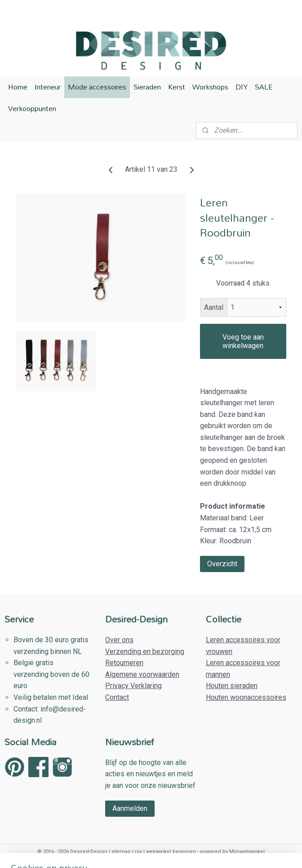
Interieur (48, 87)
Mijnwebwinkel (247, 852)
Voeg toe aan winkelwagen (243, 341)
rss (138, 852)
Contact (117, 697)
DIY (242, 87)
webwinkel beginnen (171, 852)
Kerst (177, 87)
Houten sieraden (232, 686)
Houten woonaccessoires (246, 697)
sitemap (121, 852)
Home (18, 87)
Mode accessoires (97, 87)
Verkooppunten (32, 108)
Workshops (210, 87)
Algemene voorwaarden (142, 674)
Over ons (119, 640)
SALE (264, 87)
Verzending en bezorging (145, 651)
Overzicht (222, 564)
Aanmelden (130, 808)
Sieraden (147, 87)
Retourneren (124, 663)
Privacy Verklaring (133, 686)
